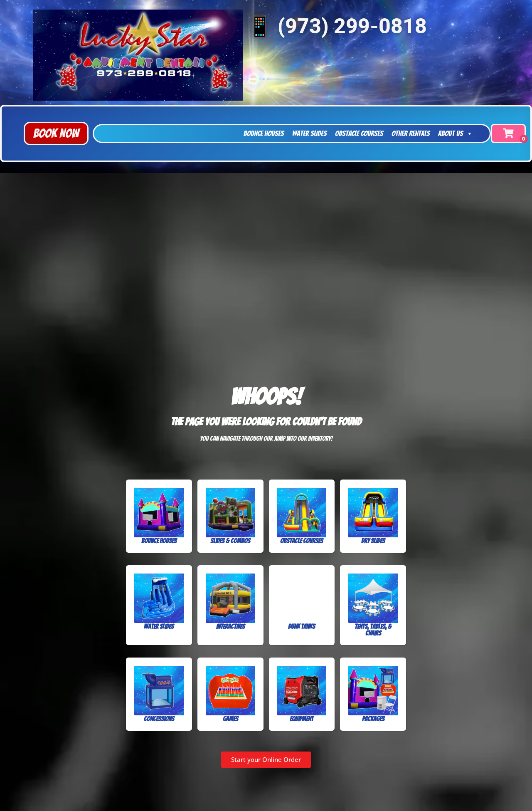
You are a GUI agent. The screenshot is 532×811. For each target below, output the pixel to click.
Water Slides (309, 133)
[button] (56, 134)
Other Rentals (411, 133)
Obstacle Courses (359, 133)
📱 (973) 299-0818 (337, 26)
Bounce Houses (264, 133)
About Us (456, 134)
